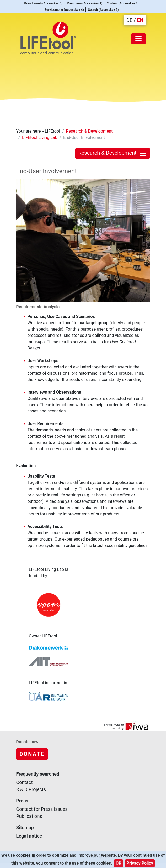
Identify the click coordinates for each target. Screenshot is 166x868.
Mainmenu (85, 3)
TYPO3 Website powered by (114, 726)
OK (118, 863)
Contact (25, 782)
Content (123, 3)
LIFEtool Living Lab (40, 137)
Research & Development (89, 131)
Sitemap (25, 827)
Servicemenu (65, 10)
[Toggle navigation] (138, 39)
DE (129, 20)
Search (104, 10)
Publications (29, 816)
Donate (32, 754)
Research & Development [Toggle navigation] (113, 153)
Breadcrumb (44, 3)
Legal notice (29, 836)
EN (140, 20)
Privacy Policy (140, 863)
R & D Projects (31, 789)
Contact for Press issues (42, 809)
